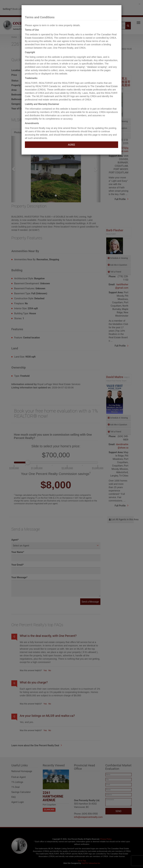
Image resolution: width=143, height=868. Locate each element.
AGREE (71, 145)
